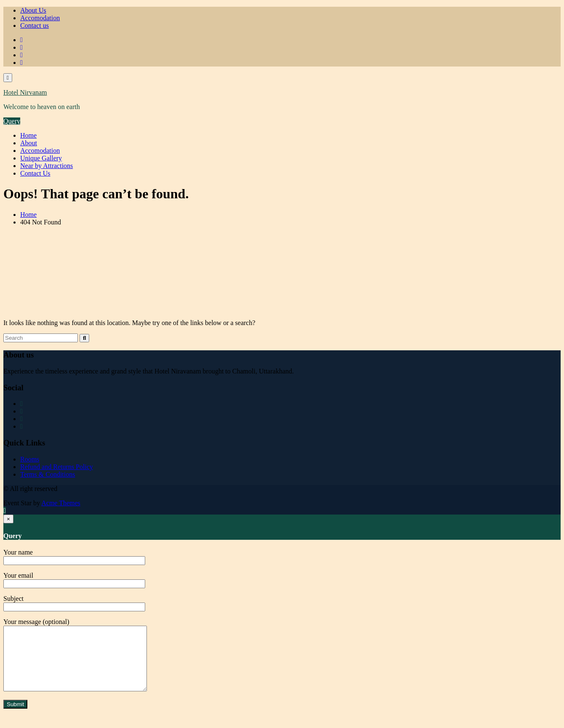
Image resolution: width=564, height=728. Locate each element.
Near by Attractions (47, 166)
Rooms (30, 459)
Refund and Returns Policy (57, 467)
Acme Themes (61, 503)
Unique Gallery (41, 158)
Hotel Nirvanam (25, 92)
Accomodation (40, 18)
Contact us (35, 25)
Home (28, 135)
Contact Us (35, 173)
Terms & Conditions (48, 474)
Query (12, 121)
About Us (33, 10)
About (29, 143)
